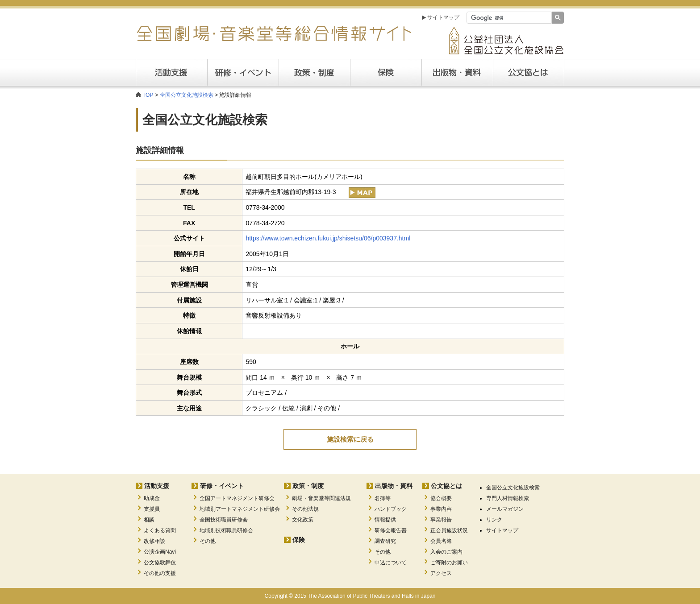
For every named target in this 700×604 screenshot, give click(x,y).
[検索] (508, 18)
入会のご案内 (446, 552)
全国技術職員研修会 (224, 520)
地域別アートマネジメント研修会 (240, 509)
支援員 (152, 509)
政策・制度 (314, 72)
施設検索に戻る (350, 439)
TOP (148, 95)
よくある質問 (160, 530)
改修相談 (154, 541)
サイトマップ (443, 17)
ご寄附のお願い (449, 563)
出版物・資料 (394, 486)
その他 (208, 541)
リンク (494, 520)
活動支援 (171, 72)
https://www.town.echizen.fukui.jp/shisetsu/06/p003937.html (328, 238)
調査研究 (385, 541)
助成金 (152, 498)
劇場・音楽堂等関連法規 (321, 498)
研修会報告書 (391, 530)
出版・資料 (457, 72)
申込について (391, 563)
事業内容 (441, 509)
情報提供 (385, 520)
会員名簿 (441, 541)
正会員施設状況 (449, 530)
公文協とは (564, 72)
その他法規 (305, 509)
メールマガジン (505, 509)
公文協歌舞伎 (160, 563)
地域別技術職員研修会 (226, 530)
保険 (386, 72)
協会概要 (441, 498)
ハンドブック (391, 509)
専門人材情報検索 (508, 498)
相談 (149, 520)
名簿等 (383, 498)
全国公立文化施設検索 (187, 95)
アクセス (441, 573)
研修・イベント (222, 486)
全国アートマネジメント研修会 (237, 498)
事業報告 (441, 520)
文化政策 (303, 520)
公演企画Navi (160, 552)
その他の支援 (160, 573)
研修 (243, 72)
